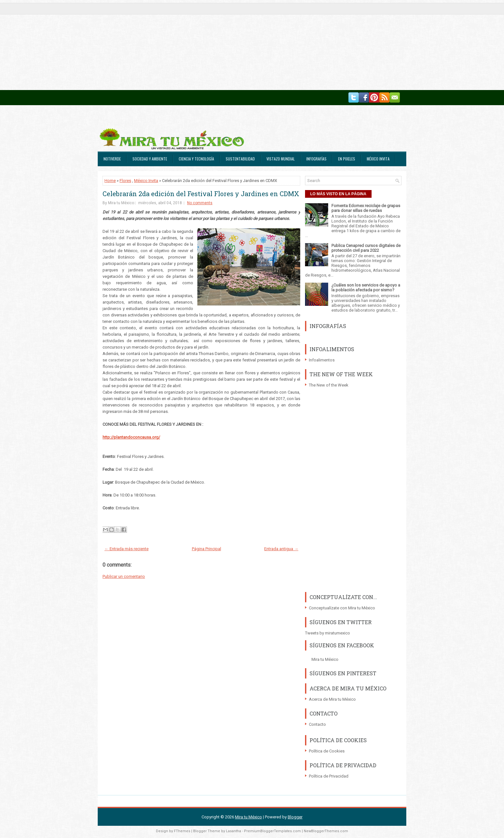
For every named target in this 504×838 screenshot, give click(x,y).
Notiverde (112, 159)
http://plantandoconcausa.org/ (131, 437)
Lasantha (234, 831)
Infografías (316, 159)
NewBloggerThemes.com (326, 831)
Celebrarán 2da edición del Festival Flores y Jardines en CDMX (201, 194)
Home (110, 181)
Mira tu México (325, 659)
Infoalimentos (322, 360)
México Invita (378, 159)
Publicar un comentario (124, 576)
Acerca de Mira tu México (332, 699)
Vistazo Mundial (281, 159)
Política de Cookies (327, 751)
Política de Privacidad (329, 776)
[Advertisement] (193, 45)
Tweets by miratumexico (328, 633)
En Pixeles (347, 159)
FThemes (182, 831)
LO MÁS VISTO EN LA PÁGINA (338, 194)
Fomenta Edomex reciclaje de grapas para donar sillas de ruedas (366, 208)
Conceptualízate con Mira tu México (342, 608)
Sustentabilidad (240, 159)
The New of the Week (329, 385)
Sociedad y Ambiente (150, 159)
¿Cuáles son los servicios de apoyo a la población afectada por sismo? (366, 287)
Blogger (295, 817)
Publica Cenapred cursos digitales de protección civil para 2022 (366, 248)
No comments (200, 203)
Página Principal (207, 549)
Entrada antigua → (281, 549)
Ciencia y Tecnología (196, 159)
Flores (125, 181)
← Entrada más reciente (126, 549)
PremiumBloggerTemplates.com (272, 831)
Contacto (317, 724)
